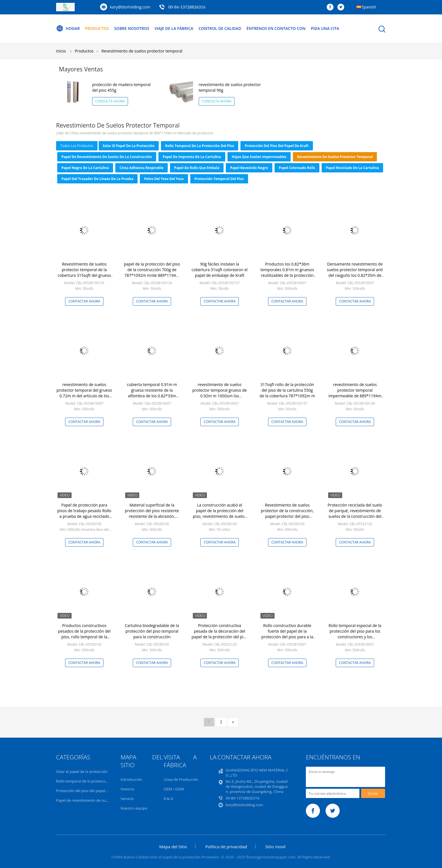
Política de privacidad (226, 847)
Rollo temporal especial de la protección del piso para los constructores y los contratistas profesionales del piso (355, 637)
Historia (127, 789)
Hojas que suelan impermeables (259, 157)
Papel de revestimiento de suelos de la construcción (107, 157)
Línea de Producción (181, 779)
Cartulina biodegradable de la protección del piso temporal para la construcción (152, 631)
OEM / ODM (174, 789)
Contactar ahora (84, 301)
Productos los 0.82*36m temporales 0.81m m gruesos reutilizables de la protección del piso (287, 272)
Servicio (127, 799)
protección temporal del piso (219, 179)
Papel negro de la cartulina (85, 168)
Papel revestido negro (249, 168)
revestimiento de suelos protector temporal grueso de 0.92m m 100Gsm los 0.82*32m (219, 393)
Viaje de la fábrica (174, 28)
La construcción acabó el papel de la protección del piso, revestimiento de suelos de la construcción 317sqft (220, 513)
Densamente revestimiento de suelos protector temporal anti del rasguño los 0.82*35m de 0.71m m (355, 272)
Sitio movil (275, 847)
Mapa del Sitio (173, 847)
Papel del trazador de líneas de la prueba (97, 179)
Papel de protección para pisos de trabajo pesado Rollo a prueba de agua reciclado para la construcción (84, 513)
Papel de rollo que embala (197, 168)
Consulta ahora (110, 101)
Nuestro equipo (134, 808)
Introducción (132, 779)
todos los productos (77, 146)
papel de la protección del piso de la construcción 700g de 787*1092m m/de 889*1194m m (152, 272)
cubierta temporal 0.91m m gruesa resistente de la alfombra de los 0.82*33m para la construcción (152, 393)
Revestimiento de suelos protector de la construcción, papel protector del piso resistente (287, 513)
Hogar (68, 29)
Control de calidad (220, 28)
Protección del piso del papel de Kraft (277, 146)
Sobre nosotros (132, 28)
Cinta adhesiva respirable (142, 168)
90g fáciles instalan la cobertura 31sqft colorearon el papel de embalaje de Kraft (220, 270)
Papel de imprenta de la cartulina (192, 157)
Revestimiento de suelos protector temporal (142, 51)
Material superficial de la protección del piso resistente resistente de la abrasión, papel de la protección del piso (152, 513)
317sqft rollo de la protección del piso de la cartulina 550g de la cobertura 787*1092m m (287, 390)
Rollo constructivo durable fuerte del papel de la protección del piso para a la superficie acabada (287, 634)
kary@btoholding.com (130, 7)
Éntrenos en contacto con (276, 28)
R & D (169, 799)
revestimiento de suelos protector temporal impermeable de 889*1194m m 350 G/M (355, 393)
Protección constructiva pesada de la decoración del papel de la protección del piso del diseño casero (220, 634)
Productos (97, 28)
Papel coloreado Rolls (297, 168)
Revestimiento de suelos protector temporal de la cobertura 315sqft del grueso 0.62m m (84, 272)
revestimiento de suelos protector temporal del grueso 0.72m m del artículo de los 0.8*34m (84, 393)
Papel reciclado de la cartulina (352, 168)
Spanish (369, 7)
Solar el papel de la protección (129, 146)
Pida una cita (325, 28)
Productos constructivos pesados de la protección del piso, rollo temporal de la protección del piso (84, 634)
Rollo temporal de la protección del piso (200, 146)
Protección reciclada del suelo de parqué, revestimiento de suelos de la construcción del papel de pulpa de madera (355, 513)
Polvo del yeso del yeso (164, 179)
